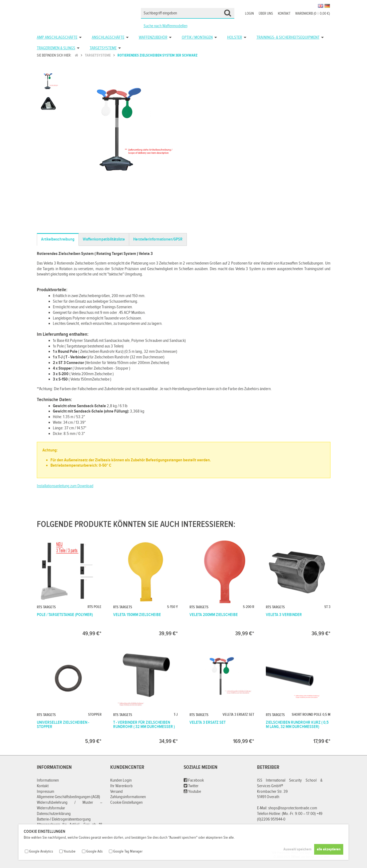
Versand (117, 792)
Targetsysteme (103, 48)
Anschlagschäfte (108, 37)
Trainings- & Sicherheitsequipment (288, 37)
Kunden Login (121, 780)
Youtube (192, 792)
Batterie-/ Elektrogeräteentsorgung (64, 819)
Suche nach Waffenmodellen (165, 26)
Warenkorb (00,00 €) (313, 14)
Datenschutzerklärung (54, 814)
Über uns (266, 14)
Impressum (46, 792)
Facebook (194, 780)
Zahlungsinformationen (128, 797)
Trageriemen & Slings (56, 48)
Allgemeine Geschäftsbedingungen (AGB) (68, 797)
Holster (235, 37)
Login (249, 14)
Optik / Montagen (197, 37)
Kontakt (284, 14)
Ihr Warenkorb (121, 786)
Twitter (191, 786)
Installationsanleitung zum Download (65, 486)
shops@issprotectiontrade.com (293, 808)
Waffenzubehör (153, 37)
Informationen (48, 780)
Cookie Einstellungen (126, 803)
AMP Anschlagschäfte (57, 37)
